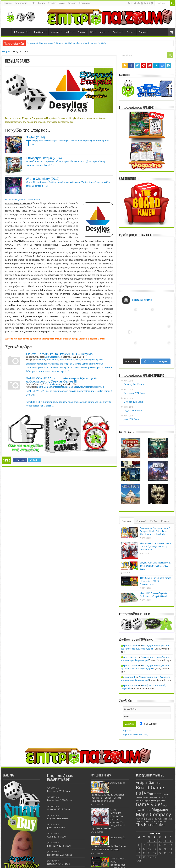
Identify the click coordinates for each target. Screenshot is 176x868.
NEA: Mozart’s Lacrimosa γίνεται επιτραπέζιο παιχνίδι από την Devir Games (155, 546)
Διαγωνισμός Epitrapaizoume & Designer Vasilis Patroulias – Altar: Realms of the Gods (66, 43)
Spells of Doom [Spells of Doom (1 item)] (151, 821)
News (77, 360)
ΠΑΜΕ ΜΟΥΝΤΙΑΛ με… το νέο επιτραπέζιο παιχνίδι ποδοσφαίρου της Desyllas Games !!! (61, 380)
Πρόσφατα (127, 521)
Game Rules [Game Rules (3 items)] (149, 804)
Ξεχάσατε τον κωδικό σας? (136, 735)
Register (127, 731)
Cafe (33, 3)
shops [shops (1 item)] (164, 819)
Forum (42, 3)
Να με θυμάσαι (148, 724)
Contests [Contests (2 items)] (154, 794)
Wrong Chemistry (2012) (43, 179)
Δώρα (62, 3)
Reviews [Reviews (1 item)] (157, 819)
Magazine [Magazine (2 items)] (160, 809)
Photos (81, 32)
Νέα (92, 32)
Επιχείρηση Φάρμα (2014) (44, 158)
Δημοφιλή (141, 521)
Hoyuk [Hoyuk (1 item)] (166, 806)
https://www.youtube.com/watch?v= (23, 200)
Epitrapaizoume (53, 357)
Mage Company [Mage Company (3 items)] (153, 815)
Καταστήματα (21, 3)
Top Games (39, 32)
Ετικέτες (165, 521)
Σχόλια (154, 521)
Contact (142, 32)
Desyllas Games (66, 360)
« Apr (138, 861)
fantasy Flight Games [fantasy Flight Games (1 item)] (158, 800)
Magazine (55, 32)
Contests (56, 387)
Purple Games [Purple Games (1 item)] (147, 819)
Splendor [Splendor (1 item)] (162, 821)
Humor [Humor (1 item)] (139, 810)
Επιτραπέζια (21, 32)
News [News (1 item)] (138, 819)
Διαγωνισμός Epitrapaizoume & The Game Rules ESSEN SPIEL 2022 (155, 566)
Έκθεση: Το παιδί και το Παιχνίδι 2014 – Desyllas (59, 354)
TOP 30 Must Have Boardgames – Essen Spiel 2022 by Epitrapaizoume (155, 581)
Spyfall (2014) (35, 137)
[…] (37, 144)
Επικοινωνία (85, 3)
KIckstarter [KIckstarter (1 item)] (147, 810)
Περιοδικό (7, 3)
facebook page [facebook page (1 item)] (142, 800)
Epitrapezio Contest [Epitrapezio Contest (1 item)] (157, 798)
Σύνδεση (72, 3)
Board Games (44, 387)
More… (103, 32)
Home (7, 32)
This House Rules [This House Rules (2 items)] (150, 825)
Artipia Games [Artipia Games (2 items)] (148, 783)
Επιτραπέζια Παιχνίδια (92, 360)
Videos (69, 32)
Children (41, 360)
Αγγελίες (52, 3)
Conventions (52, 360)
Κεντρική (6, 51)
